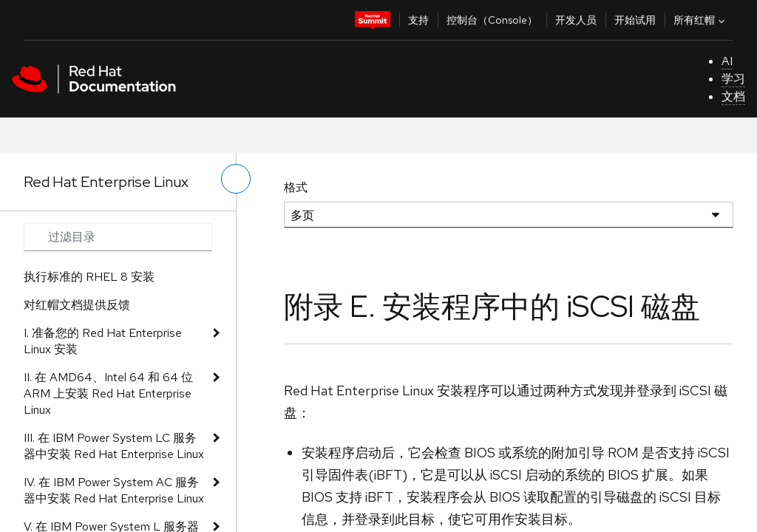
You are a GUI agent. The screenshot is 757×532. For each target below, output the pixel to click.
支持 (418, 20)
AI (727, 61)
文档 (733, 96)
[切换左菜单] (236, 179)
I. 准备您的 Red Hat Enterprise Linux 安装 (103, 341)
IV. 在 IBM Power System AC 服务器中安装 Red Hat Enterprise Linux (114, 490)
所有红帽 (701, 20)
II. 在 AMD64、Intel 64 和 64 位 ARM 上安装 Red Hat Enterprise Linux (108, 393)
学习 (733, 79)
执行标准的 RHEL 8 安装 (89, 277)
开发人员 (576, 20)
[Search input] (118, 237)
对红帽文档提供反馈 (77, 305)
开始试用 (635, 20)
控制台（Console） (492, 20)
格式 (296, 187)
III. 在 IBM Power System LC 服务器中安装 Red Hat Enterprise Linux (114, 446)
